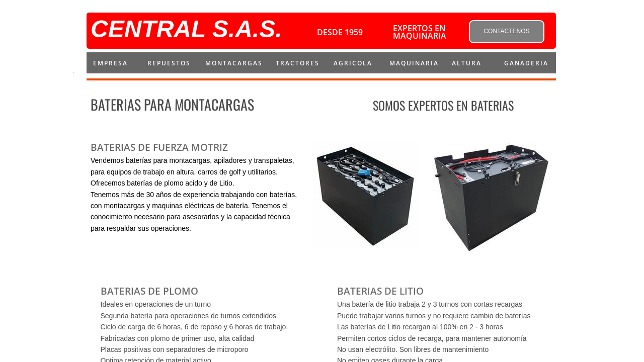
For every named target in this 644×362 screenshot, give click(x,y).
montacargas (234, 63)
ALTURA (467, 63)
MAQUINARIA (414, 63)
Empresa (110, 63)
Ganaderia (526, 63)
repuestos (169, 63)
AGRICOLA (353, 63)
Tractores (298, 63)
